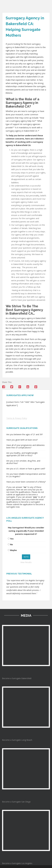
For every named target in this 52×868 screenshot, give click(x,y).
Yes (12, 539)
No (12, 544)
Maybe (13, 550)
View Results (26, 562)
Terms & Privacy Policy (17, 418)
